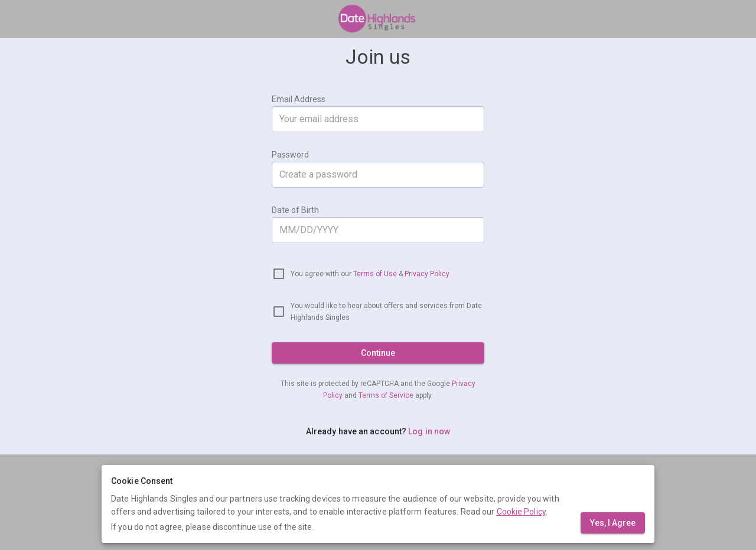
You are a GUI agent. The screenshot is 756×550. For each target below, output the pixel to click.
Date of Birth (295, 210)
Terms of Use (375, 274)
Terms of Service (387, 395)
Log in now (429, 431)
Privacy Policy (427, 274)
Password (290, 155)
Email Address (299, 99)
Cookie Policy (521, 512)
